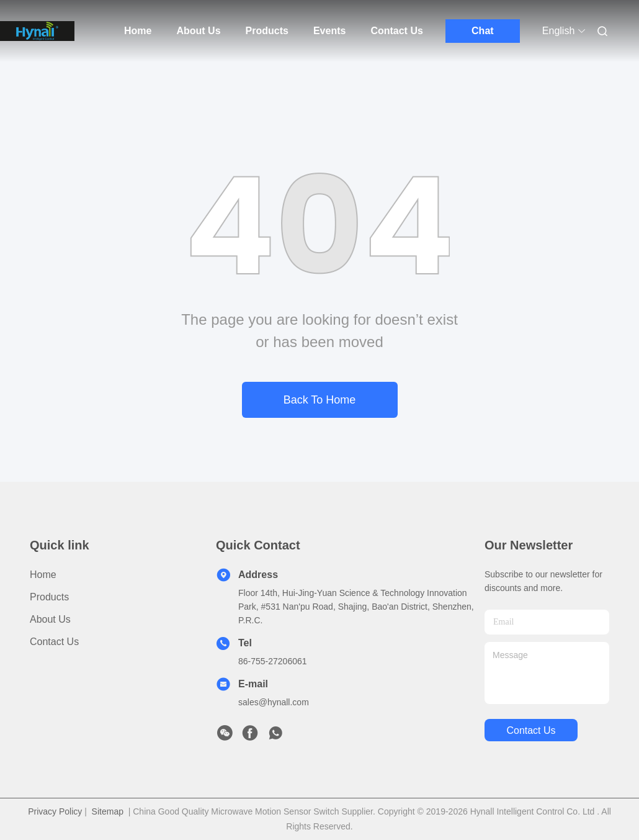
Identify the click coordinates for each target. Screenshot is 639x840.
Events (329, 31)
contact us (531, 730)
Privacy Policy (55, 811)
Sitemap (108, 811)
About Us (198, 31)
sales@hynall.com (274, 702)
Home (138, 31)
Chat (483, 31)
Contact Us (396, 31)
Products (267, 31)
